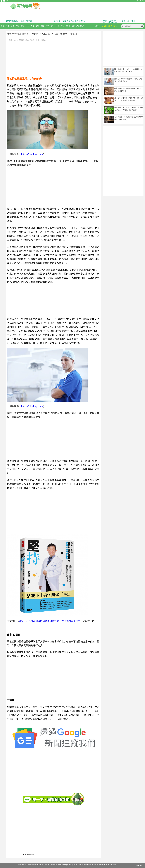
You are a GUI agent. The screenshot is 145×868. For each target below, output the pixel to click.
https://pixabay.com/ (32, 154)
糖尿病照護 (80, 26)
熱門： (97, 26)
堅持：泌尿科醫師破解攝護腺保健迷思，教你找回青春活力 (50, 621)
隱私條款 (38, 865)
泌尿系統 (43, 40)
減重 (43, 26)
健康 (13, 26)
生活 (58, 26)
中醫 (28, 26)
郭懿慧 (32, 40)
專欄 (68, 26)
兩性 (53, 26)
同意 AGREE (139, 865)
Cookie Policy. (112, 865)
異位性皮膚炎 (112, 26)
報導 (8, 26)
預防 (18, 26)
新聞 (23, 26)
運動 (38, 26)
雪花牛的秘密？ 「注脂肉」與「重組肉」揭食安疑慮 (119, 22)
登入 (138, 1)
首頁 (3, 26)
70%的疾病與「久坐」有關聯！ (20, 21)
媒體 (73, 26)
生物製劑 (104, 26)
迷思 (63, 26)
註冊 (143, 1)
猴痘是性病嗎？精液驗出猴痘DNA (70, 21)
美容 (48, 26)
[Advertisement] (53, 58)
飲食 (33, 26)
